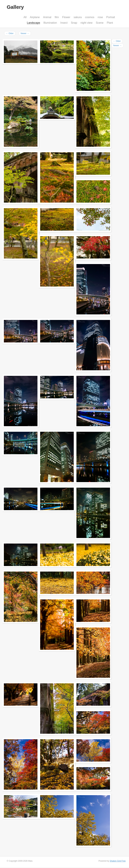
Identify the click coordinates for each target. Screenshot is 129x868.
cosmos (90, 17)
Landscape (33, 23)
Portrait (111, 17)
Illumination (50, 23)
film (57, 17)
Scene (100, 23)
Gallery (15, 7)
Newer (25, 33)
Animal (47, 17)
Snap (74, 23)
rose (100, 17)
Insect (64, 23)
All (25, 17)
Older (10, 33)
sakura (78, 17)
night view (86, 23)
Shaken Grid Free (118, 861)
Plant (110, 23)
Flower (66, 17)
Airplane (35, 17)
